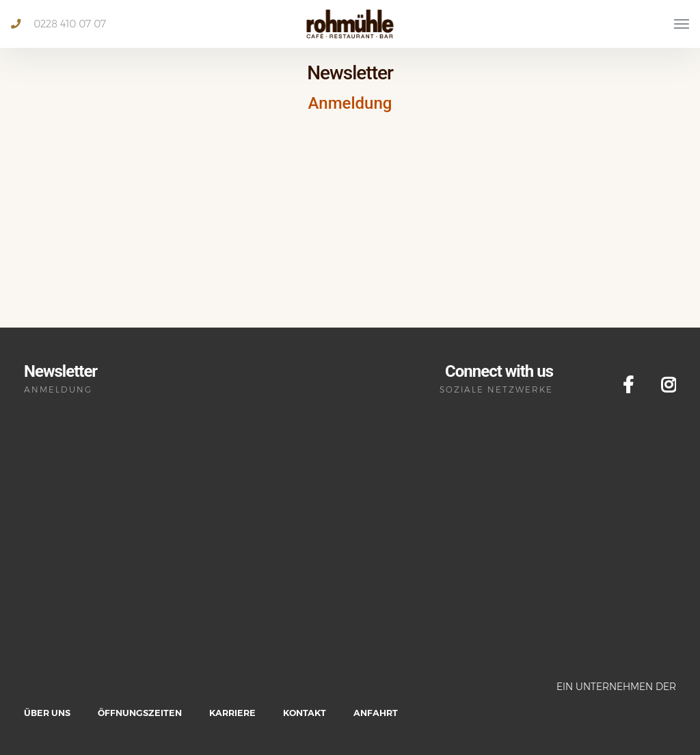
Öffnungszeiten (140, 713)
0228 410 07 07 (58, 24)
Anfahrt (376, 713)
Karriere (232, 713)
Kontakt (305, 713)
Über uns (47, 713)
